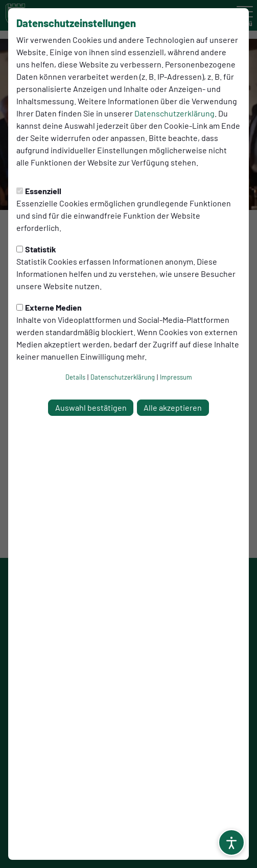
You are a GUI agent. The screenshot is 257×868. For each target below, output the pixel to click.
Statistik (36, 249)
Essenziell (39, 191)
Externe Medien (49, 307)
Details (75, 377)
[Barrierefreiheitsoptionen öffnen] (231, 842)
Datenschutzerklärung (174, 113)
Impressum (176, 377)
